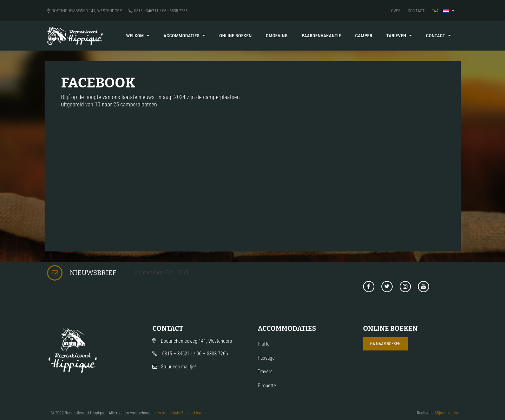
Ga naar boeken (385, 344)
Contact (416, 11)
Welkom (138, 36)
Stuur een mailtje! (178, 367)
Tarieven (399, 36)
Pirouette (267, 386)
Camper (364, 36)
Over (396, 11)
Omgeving (277, 36)
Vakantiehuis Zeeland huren (182, 413)
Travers (265, 372)
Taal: (443, 11)
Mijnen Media (446, 413)
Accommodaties (185, 36)
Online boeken (235, 36)
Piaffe (264, 344)
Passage (266, 358)
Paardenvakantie (321, 36)
